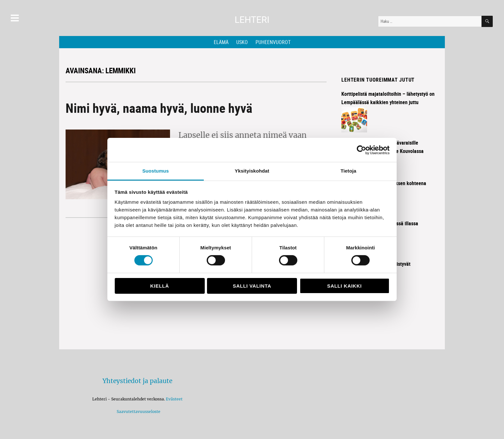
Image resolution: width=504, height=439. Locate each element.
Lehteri (252, 20)
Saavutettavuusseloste (138, 412)
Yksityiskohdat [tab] (252, 171)
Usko (242, 42)
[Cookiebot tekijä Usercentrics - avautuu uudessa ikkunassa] (361, 150)
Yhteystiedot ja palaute (137, 381)
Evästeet (174, 399)
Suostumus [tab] (156, 171)
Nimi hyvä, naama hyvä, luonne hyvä (159, 108)
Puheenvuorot (273, 42)
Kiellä (159, 286)
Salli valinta (252, 286)
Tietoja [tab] (349, 171)
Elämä (221, 42)
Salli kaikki (345, 286)
